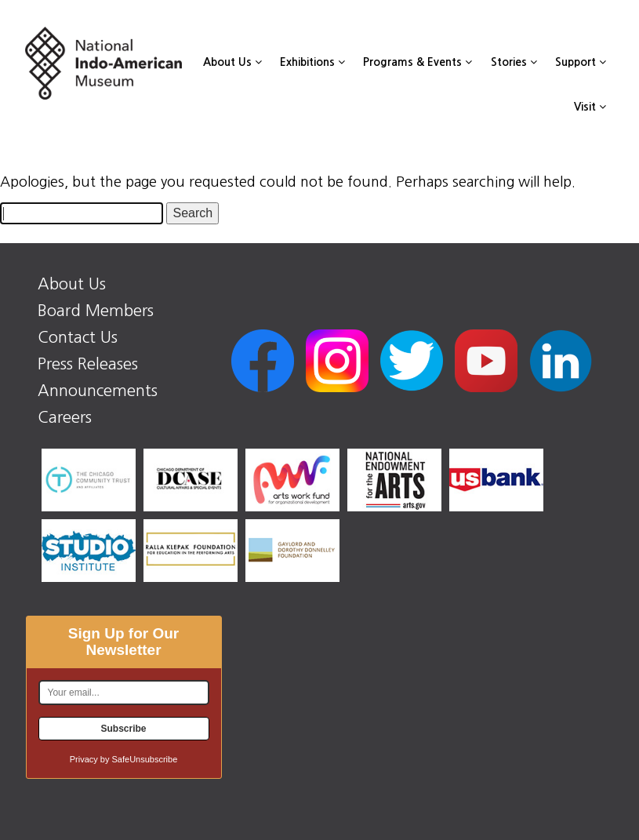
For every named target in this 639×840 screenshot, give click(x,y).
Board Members (96, 311)
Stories (514, 62)
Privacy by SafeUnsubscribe (124, 759)
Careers (65, 417)
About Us (232, 62)
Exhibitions (312, 62)
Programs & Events (418, 62)
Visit (590, 107)
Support (581, 62)
